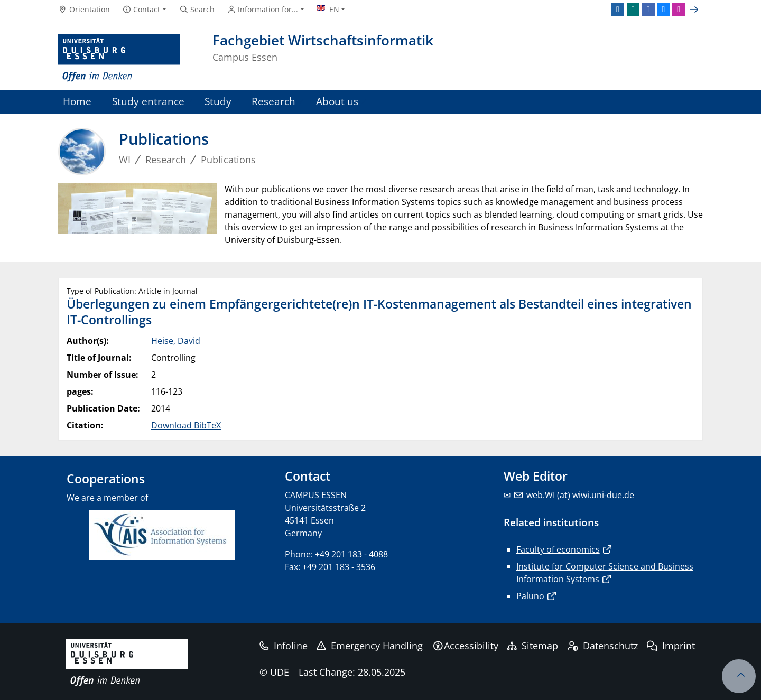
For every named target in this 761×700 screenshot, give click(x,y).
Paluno (530, 596)
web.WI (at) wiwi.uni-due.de (580, 495)
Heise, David (176, 341)
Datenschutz (603, 646)
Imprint (671, 646)
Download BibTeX (186, 425)
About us (337, 101)
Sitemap (533, 646)
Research (273, 101)
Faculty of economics (558, 549)
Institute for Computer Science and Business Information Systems (605, 573)
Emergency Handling (370, 646)
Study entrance (148, 101)
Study (218, 101)
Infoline (284, 646)
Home (77, 101)
